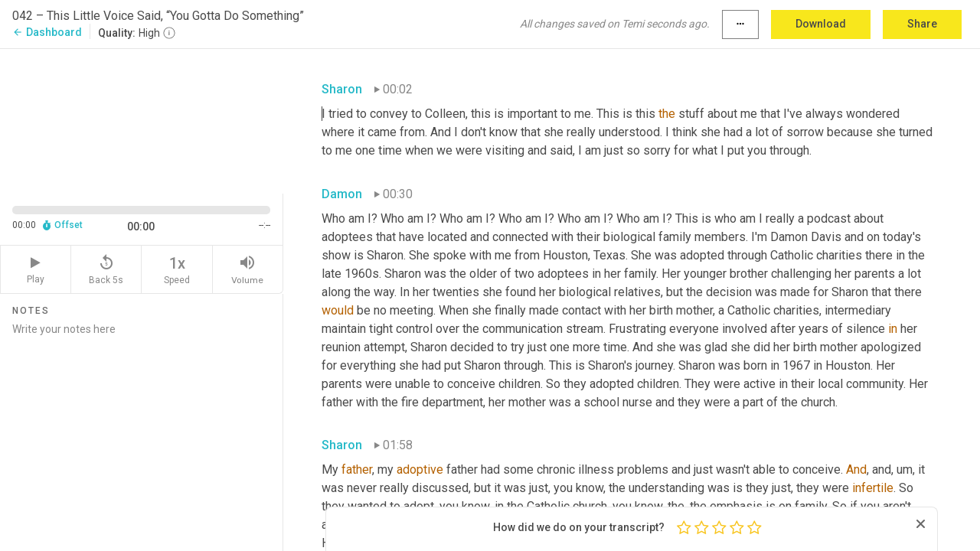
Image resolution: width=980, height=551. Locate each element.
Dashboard (47, 32)
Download (821, 24)
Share (922, 24)
